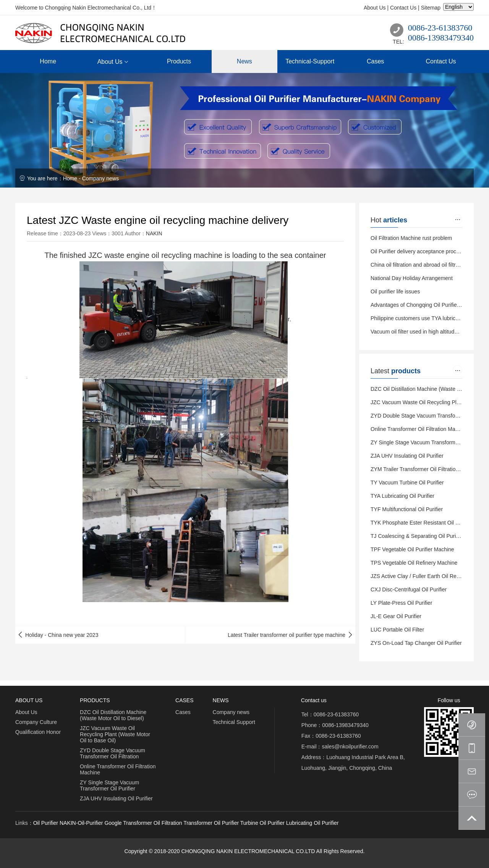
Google (113, 823)
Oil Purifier (46, 823)
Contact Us (403, 8)
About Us (375, 8)
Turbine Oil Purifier (262, 823)
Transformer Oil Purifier (211, 823)
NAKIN (154, 233)
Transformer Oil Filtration (152, 823)
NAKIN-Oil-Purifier (81, 823)
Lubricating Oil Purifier (313, 823)
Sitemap (431, 8)
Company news (100, 178)
